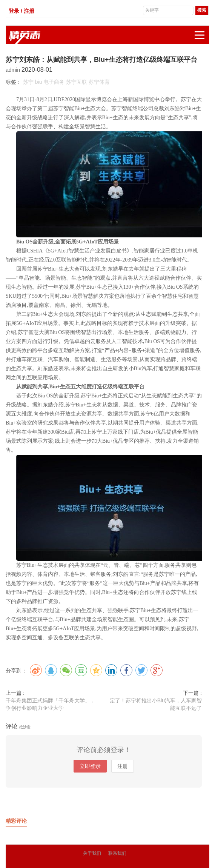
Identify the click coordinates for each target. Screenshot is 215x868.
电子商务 (54, 82)
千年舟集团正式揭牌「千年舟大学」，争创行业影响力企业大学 (51, 704)
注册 (123, 766)
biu (39, 82)
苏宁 (28, 82)
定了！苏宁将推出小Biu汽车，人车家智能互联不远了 (156, 704)
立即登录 (90, 766)
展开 (202, 31)
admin (14, 70)
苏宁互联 (77, 82)
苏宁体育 (99, 82)
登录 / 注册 (21, 11)
